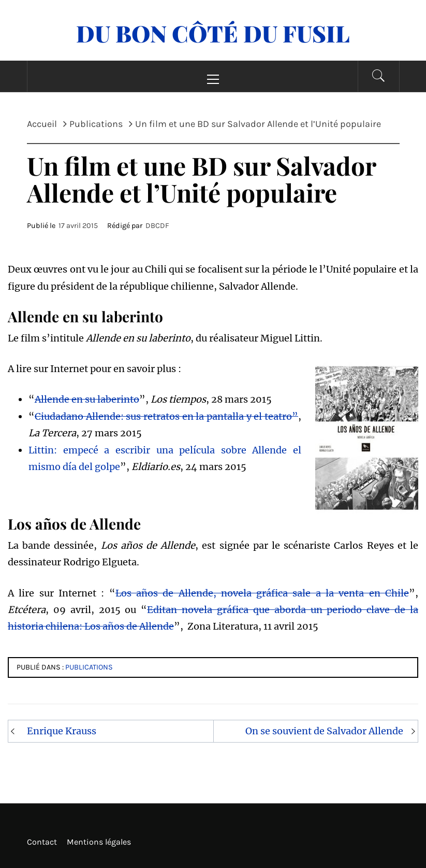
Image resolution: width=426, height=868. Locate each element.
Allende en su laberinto (87, 399)
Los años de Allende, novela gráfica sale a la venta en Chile (262, 593)
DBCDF (157, 226)
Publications (89, 667)
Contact (42, 842)
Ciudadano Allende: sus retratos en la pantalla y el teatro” (166, 416)
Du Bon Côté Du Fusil (213, 33)
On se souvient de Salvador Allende (324, 731)
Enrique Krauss (62, 731)
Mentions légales (99, 842)
